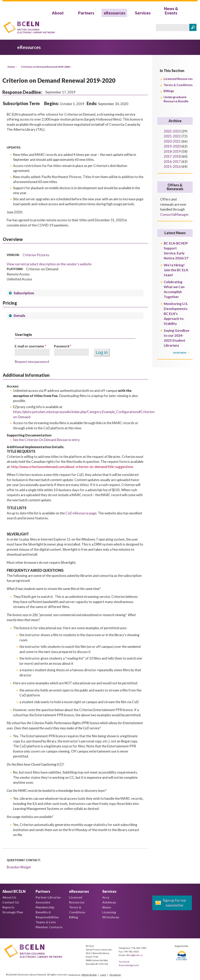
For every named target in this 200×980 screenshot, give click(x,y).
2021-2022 (172, 136)
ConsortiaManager (174, 214)
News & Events (171, 11)
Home (11, 67)
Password (63, 346)
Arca (106, 897)
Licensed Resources (178, 79)
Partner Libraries (48, 897)
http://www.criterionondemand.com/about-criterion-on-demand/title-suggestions (72, 467)
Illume (107, 907)
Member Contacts (49, 927)
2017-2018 (172, 156)
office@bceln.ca (134, 955)
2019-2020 (172, 146)
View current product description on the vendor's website (49, 264)
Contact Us (11, 902)
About (58, 13)
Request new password (32, 362)
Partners (86, 13)
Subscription (24, 293)
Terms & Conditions (178, 85)
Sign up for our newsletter (174, 903)
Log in (103, 975)
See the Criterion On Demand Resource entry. (47, 440)
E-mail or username (30, 346)
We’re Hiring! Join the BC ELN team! (176, 270)
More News (180, 353)
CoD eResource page (81, 513)
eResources (114, 13)
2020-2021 (172, 141)
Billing (73, 917)
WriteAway (111, 917)
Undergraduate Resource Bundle (176, 99)
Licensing (109, 912)
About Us (9, 897)
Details (19, 316)
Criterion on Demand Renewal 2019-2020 (45, 67)
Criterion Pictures (36, 255)
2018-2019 (172, 151)
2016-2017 (172, 162)
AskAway (109, 902)
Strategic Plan (13, 912)
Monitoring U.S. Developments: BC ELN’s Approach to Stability (176, 314)
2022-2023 (172, 131)
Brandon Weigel (19, 867)
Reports (8, 907)
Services (143, 13)
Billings (169, 91)
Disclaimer (115, 975)
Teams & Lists (46, 922)
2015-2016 (172, 166)
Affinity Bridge (89, 975)
